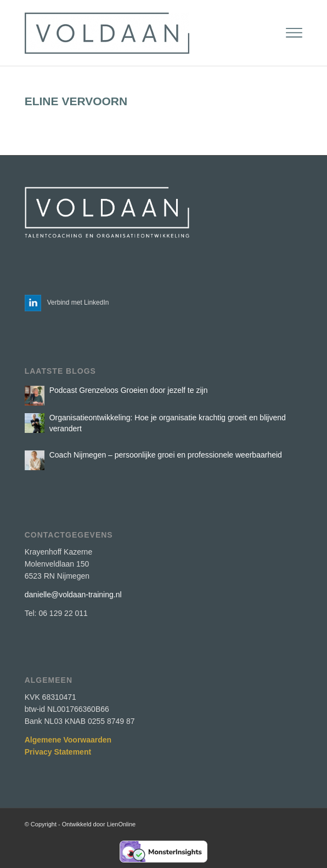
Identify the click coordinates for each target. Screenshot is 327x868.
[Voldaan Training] (136, 33)
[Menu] (294, 33)
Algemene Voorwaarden (68, 740)
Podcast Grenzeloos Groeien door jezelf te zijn (129, 390)
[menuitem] (294, 33)
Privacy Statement (58, 752)
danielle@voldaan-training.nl (73, 595)
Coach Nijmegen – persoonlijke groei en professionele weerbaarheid (166, 455)
